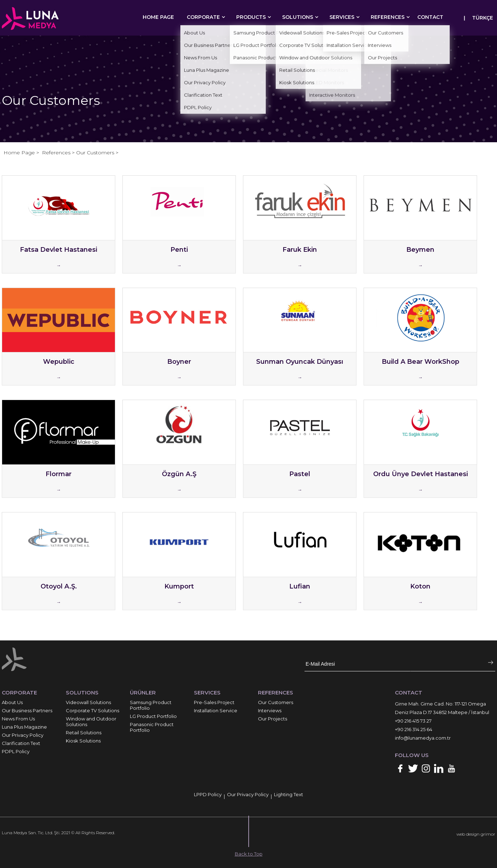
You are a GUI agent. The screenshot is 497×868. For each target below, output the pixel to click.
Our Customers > (97, 153)
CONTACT (430, 17)
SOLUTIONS (298, 17)
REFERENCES (388, 17)
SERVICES (342, 17)
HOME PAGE (158, 17)
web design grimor (476, 834)
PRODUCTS (251, 17)
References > (59, 153)
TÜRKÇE (483, 18)
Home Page (20, 153)
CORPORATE (203, 17)
